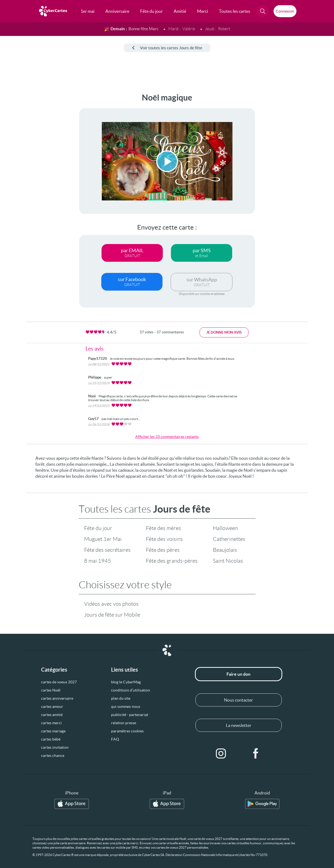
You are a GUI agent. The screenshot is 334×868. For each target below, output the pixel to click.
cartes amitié (52, 715)
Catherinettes (229, 539)
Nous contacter (238, 700)
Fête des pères (163, 550)
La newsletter (239, 725)
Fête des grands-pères (172, 561)
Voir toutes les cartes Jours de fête (167, 48)
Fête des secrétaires (107, 550)
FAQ (115, 739)
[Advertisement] (25, 175)
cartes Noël (51, 690)
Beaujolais (225, 550)
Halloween (225, 528)
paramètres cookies (127, 731)
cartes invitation (55, 747)
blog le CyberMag (126, 682)
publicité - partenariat (130, 715)
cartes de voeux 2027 (59, 682)
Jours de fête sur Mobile (112, 615)
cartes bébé (51, 739)
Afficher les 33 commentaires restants (167, 437)
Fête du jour (98, 528)
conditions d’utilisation (131, 690)
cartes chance (53, 756)
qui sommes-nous (126, 706)
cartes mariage (53, 731)
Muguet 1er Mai (103, 539)
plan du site (121, 698)
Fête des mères (163, 528)
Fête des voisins (164, 539)
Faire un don (238, 674)
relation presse (124, 723)
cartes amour (52, 706)
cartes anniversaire (57, 698)
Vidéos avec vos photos (111, 604)
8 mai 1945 (98, 561)
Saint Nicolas (228, 561)
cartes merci (51, 723)
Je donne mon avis (224, 332)
